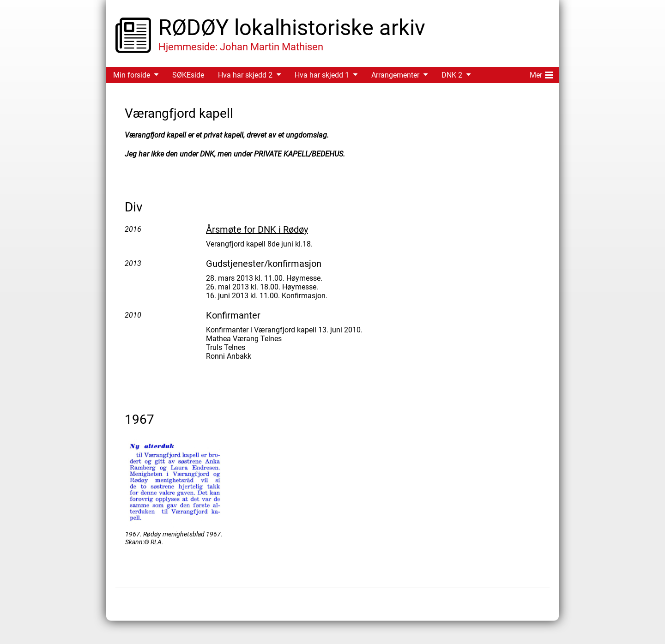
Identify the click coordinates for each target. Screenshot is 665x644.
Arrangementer (395, 75)
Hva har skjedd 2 (245, 75)
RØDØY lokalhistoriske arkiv (292, 27)
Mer (541, 73)
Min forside (132, 75)
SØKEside (188, 75)
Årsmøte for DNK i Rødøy (257, 229)
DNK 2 (452, 75)
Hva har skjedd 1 (322, 75)
